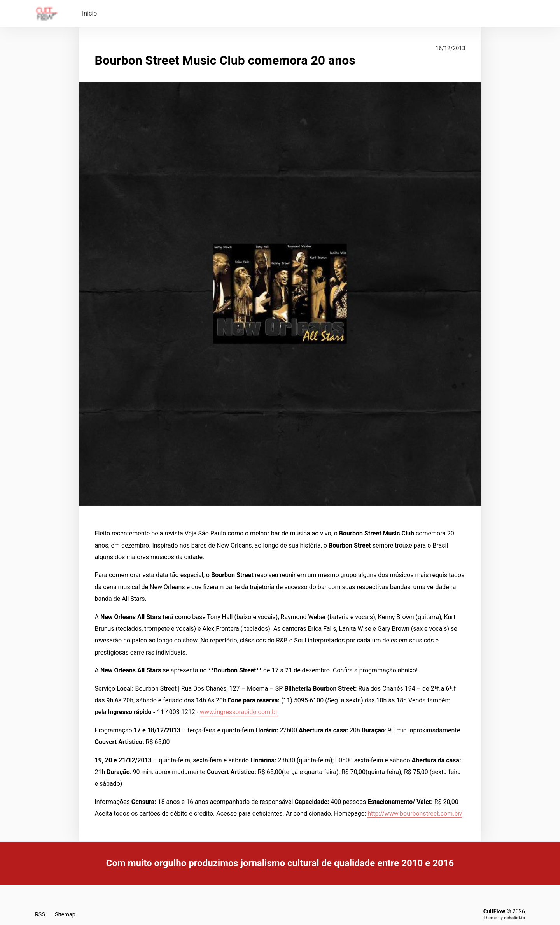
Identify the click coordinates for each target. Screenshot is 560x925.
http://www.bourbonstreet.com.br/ (415, 814)
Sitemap (65, 915)
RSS (40, 915)
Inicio (89, 13)
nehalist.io (514, 918)
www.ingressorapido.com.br (239, 712)
